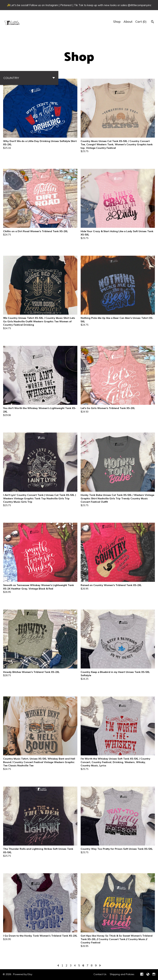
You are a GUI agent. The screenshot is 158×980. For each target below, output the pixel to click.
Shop (117, 22)
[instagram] (154, 975)
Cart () (141, 22)
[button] (29, 78)
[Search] (153, 22)
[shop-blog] (148, 975)
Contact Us (100, 974)
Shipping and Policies (122, 974)
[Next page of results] (100, 965)
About (128, 22)
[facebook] (142, 975)
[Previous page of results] (59, 965)
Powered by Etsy (23, 974)
